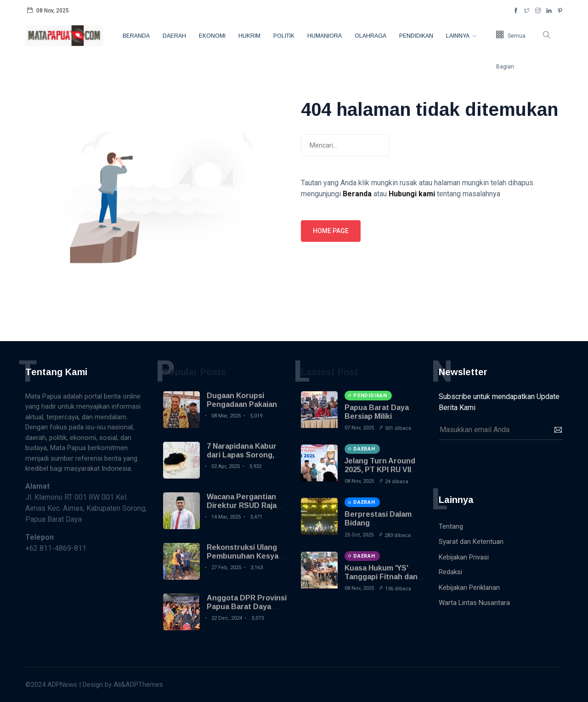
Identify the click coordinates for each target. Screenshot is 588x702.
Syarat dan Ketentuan (471, 542)
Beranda (136, 36)
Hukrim (249, 36)
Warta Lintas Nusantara (474, 603)
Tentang (451, 526)
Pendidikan (416, 36)
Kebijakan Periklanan (469, 588)
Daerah (174, 36)
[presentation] (509, 462)
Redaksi (450, 572)
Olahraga (370, 36)
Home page (331, 231)
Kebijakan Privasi (464, 557)
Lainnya (458, 36)
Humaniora (325, 36)
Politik (284, 36)
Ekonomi (212, 36)
